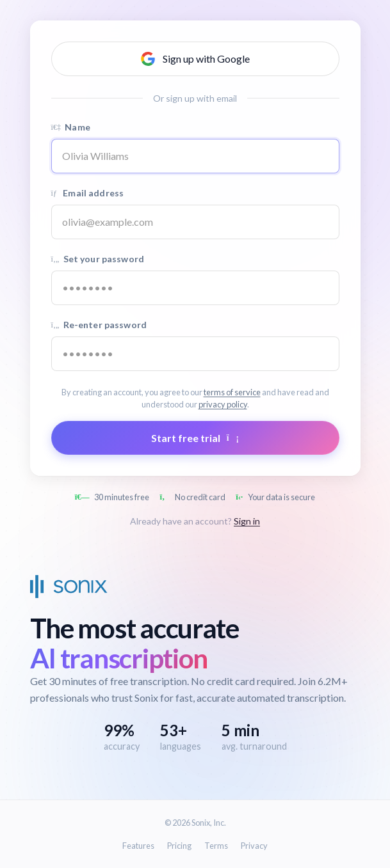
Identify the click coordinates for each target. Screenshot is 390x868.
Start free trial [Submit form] (195, 438)
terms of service (232, 392)
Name (71, 127)
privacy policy (223, 404)
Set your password (98, 259)
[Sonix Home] (69, 587)
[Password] (195, 288)
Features (138, 846)
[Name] (195, 156)
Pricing (179, 846)
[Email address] (195, 222)
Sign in (247, 521)
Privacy (254, 846)
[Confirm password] (195, 354)
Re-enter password (99, 325)
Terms (216, 846)
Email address (88, 193)
